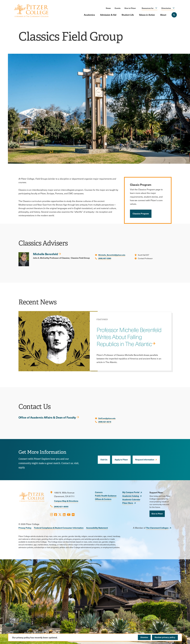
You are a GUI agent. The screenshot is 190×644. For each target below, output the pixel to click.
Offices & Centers (103, 499)
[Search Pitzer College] (174, 15)
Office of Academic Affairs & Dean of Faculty (47, 417)
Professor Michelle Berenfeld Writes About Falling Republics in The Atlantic (129, 337)
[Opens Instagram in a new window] (52, 514)
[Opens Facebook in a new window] (56, 514)
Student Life (128, 15)
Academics (89, 15)
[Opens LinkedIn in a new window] (64, 514)
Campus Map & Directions (66, 501)
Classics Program (141, 213)
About (163, 15)
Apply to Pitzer (121, 459)
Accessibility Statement (97, 528)
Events (118, 8)
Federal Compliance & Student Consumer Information (59, 528)
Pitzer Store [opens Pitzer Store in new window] (128, 503)
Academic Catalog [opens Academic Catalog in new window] (131, 496)
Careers (99, 492)
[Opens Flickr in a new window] (73, 514)
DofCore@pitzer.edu (107, 418)
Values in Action (147, 15)
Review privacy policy (165, 637)
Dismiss (144, 637)
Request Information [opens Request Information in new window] (145, 459)
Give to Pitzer (130, 8)
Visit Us (104, 459)
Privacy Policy (25, 528)
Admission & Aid (108, 15)
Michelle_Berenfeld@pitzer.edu (112, 255)
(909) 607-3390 (105, 258)
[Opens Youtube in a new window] (69, 514)
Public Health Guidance (106, 496)
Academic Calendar (131, 499)
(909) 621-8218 (105, 422)
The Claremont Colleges (157, 528)
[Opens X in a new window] (60, 514)
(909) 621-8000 (61, 506)
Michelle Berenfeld (45, 254)
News (108, 8)
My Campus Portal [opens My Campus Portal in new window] (131, 492)
